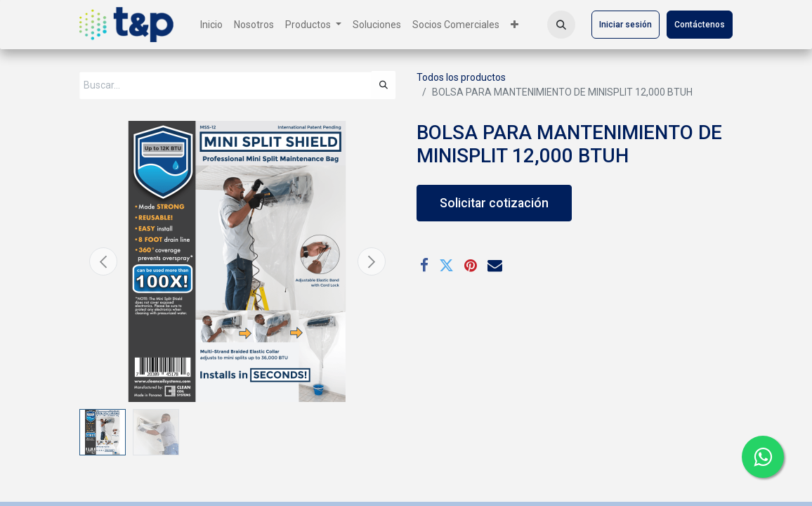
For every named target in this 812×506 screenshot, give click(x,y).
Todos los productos (461, 77)
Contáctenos (700, 25)
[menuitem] (211, 25)
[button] (561, 25)
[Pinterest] (471, 266)
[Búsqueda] (384, 85)
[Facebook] (424, 266)
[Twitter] (446, 266)
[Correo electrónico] (495, 266)
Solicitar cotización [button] (494, 203)
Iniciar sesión (626, 25)
